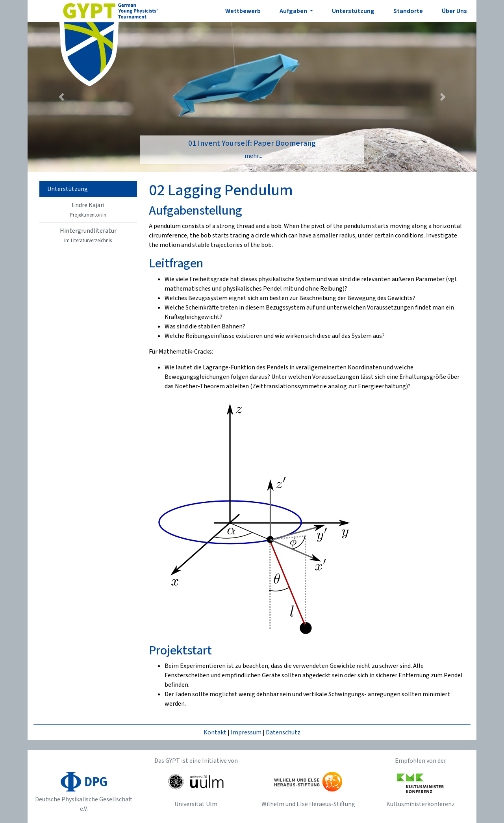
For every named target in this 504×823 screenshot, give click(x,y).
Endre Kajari (88, 210)
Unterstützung (353, 11)
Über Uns (454, 11)
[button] (61, 97)
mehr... (253, 156)
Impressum (246, 732)
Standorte (408, 11)
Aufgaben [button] (294, 11)
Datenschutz (283, 732)
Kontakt (215, 732)
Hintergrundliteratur (88, 235)
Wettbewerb (243, 11)
